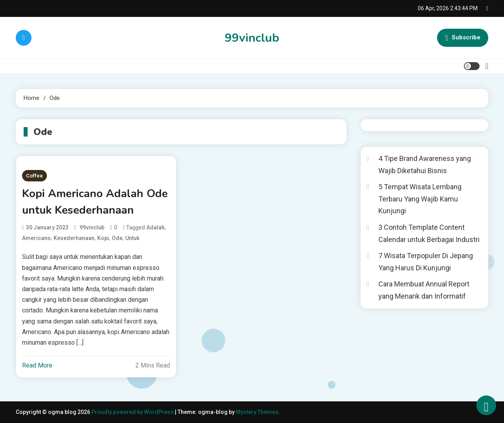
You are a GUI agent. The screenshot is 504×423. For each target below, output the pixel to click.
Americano (36, 238)
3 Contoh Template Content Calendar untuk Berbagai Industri (429, 233)
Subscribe (463, 38)
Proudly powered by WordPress (133, 412)
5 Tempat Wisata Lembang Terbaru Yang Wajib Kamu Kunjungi (420, 199)
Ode (117, 238)
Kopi (103, 238)
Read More (37, 365)
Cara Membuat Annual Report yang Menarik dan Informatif (424, 290)
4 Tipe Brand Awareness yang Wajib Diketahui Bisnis (425, 164)
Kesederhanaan (74, 238)
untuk (132, 238)
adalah (156, 227)
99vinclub (252, 38)
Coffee (34, 176)
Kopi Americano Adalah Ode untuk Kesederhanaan (95, 202)
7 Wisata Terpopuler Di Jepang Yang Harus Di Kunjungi (426, 262)
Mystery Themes (257, 412)
